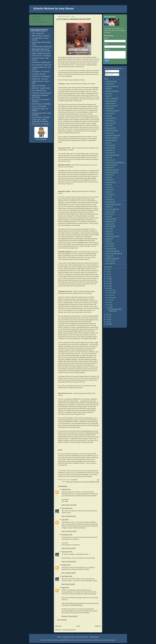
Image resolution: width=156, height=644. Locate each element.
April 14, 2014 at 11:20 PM (69, 531)
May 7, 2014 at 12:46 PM (69, 573)
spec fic (108, 229)
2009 (108, 322)
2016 (108, 284)
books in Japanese (111, 98)
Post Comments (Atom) (69, 630)
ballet (107, 89)
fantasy (108, 126)
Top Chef (108, 246)
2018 (108, 279)
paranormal (109, 199)
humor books (110, 148)
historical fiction (110, 140)
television (109, 239)
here (109, 32)
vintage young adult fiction (113, 253)
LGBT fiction (109, 160)
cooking (108, 116)
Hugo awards (110, 145)
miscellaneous (110, 182)
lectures (108, 157)
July (109, 302)
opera (107, 197)
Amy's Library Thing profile (39, 22)
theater (108, 241)
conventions (109, 113)
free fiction (109, 133)
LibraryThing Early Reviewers (114, 162)
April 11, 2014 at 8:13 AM (69, 516)
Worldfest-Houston (94, 482)
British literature (110, 101)
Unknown (65, 489)
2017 (108, 281)
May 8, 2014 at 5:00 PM (68, 584)
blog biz (108, 94)
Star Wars (109, 234)
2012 (108, 315)
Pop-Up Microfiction (111, 209)
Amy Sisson (65, 508)
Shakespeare (110, 221)
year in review (110, 261)
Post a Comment (62, 620)
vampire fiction (110, 249)
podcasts (108, 207)
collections (109, 108)
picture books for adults (112, 204)
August (110, 300)
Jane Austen (109, 153)
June (109, 305)
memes (108, 177)
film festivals (70, 482)
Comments (109, 74)
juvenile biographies (111, 155)
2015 (108, 286)
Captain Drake (110, 103)
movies (108, 185)
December (111, 290)
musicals (108, 187)
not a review (109, 194)
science (108, 217)
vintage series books (112, 251)
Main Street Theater (111, 170)
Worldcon (109, 256)
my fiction (109, 190)
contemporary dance (112, 111)
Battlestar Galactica (111, 91)
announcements (110, 81)
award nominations (111, 86)
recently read (110, 212)
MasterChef (109, 175)
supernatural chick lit (112, 236)
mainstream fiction (111, 172)
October (110, 295)
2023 (108, 269)
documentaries (110, 123)
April (109, 307)
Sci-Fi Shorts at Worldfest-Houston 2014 (74, 19)
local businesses (111, 165)
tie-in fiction (109, 244)
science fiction (78, 482)
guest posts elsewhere (112, 135)
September (111, 298)
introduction (109, 150)
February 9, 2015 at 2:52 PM (70, 616)
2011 (108, 317)
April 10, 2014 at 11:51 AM (69, 505)
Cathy (63, 520)
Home (78, 626)
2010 (108, 319)
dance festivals (110, 118)
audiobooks (109, 84)
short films (85, 482)
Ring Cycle (109, 214)
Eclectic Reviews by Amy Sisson (54, 8)
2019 (108, 277)
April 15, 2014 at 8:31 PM (69, 562)
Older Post (98, 626)
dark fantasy (109, 121)
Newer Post (58, 626)
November (111, 293)
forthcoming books (111, 130)
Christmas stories (111, 106)
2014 (108, 288)
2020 (108, 274)
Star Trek (108, 231)
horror (108, 143)
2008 (108, 324)
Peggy (64, 588)
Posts (108, 71)
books (108, 96)
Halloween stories (111, 138)
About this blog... (37, 19)
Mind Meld (109, 180)
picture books (110, 202)
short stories (109, 226)
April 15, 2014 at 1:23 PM (69, 548)
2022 (108, 272)
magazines (109, 167)
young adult (109, 263)
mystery (108, 192)
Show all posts (36, 17)
